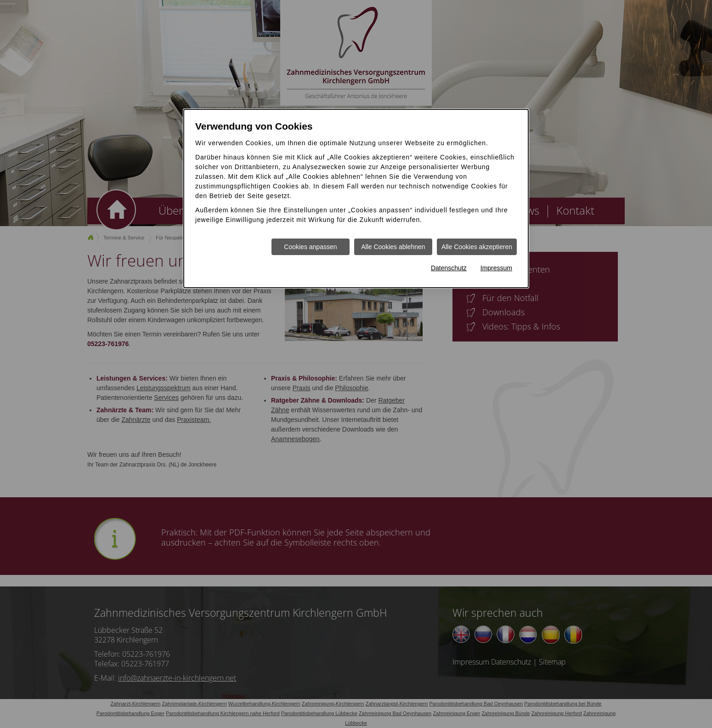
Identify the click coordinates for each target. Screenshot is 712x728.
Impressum (496, 268)
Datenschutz (449, 268)
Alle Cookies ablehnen (393, 247)
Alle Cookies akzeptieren (477, 247)
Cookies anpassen (310, 247)
